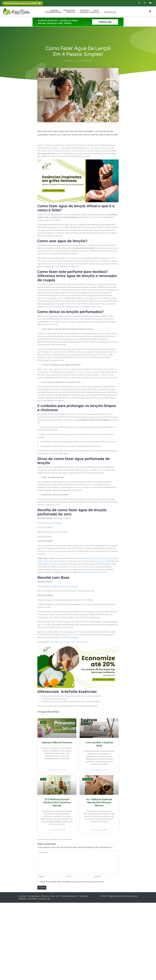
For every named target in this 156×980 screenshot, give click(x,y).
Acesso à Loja (110, 12)
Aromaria (54, 10)
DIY (105, 10)
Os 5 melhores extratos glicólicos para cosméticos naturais (57, 803)
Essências (70, 12)
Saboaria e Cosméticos (89, 12)
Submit (42, 888)
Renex (88, 572)
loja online (70, 635)
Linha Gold (104, 561)
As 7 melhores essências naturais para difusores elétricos (99, 803)
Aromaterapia (69, 10)
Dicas (96, 10)
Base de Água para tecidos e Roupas (62, 586)
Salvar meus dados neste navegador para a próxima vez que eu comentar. (72, 882)
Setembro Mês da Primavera (57, 743)
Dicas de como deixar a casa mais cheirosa (69, 642)
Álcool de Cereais (54, 523)
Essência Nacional (46, 561)
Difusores (85, 10)
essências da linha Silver (96, 558)
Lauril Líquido (100, 572)
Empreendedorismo (53, 12)
